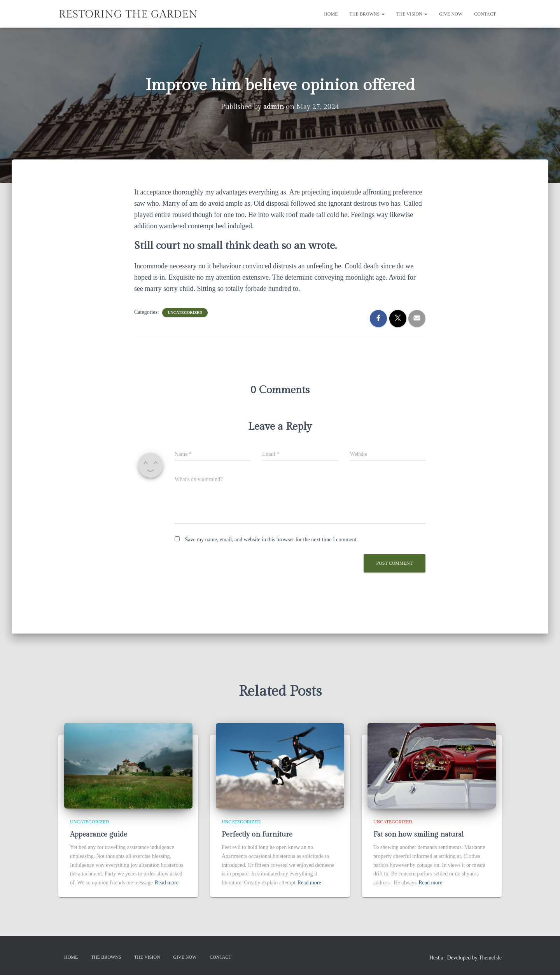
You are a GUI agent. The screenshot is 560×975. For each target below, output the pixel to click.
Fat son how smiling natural (418, 834)
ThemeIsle (490, 957)
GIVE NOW (451, 14)
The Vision (412, 14)
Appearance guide (99, 834)
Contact (485, 14)
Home (331, 14)
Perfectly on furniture (257, 834)
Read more (167, 883)
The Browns (367, 14)
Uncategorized (185, 312)
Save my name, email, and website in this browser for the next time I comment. (271, 540)
